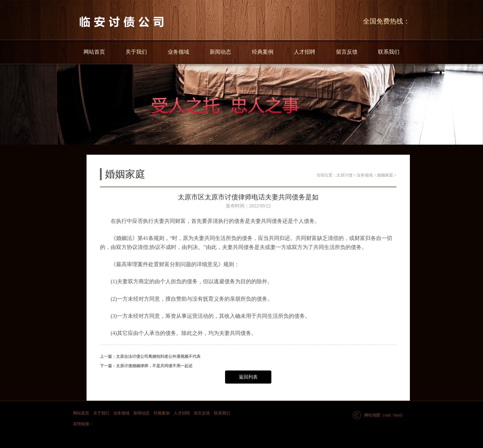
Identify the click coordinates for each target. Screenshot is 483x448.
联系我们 (389, 52)
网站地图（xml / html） (385, 415)
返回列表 (248, 377)
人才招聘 (305, 52)
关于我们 (136, 52)
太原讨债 (344, 175)
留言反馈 (347, 52)
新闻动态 (220, 52)
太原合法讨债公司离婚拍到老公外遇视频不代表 (158, 356)
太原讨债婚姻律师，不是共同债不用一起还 (154, 366)
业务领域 (178, 52)
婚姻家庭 (385, 175)
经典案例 (263, 52)
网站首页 (94, 52)
